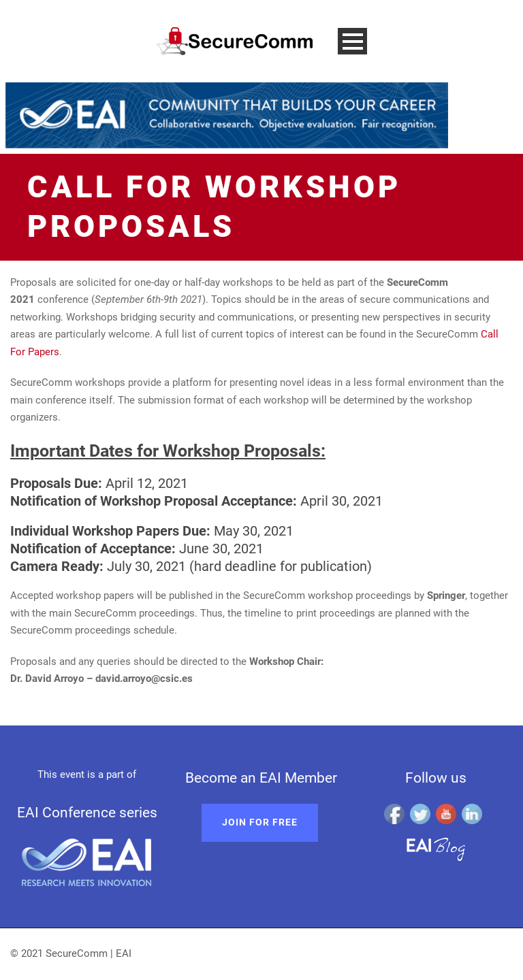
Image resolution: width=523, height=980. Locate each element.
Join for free (260, 822)
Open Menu (352, 41)
